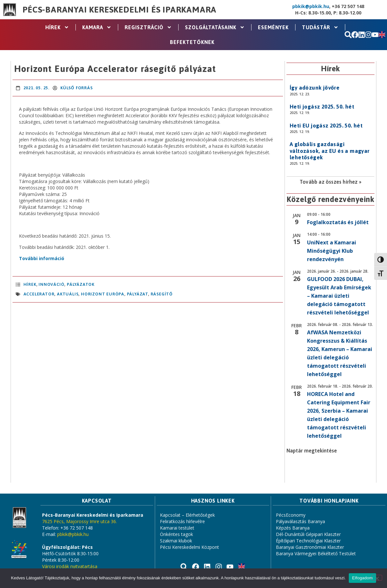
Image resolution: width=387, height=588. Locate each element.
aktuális (68, 294)
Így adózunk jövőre (315, 88)
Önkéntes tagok (176, 534)
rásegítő (162, 294)
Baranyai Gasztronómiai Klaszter (310, 547)
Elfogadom (362, 578)
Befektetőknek (192, 42)
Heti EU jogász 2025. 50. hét (326, 126)
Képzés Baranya (293, 528)
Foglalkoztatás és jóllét (338, 222)
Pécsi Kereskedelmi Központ (189, 547)
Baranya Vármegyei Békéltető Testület (316, 553)
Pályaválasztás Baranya (300, 521)
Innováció (51, 284)
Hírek (57, 27)
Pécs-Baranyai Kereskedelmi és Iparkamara (119, 10)
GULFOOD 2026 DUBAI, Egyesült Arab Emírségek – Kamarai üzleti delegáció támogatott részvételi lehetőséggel (339, 296)
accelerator (39, 294)
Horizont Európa (103, 294)
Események (273, 27)
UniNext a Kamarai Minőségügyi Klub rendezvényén (332, 251)
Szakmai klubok (176, 541)
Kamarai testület (177, 528)
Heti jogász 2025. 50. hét (322, 107)
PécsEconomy (291, 515)
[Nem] (377, 578)
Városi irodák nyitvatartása (70, 566)
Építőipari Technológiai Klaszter (308, 541)
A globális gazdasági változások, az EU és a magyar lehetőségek (330, 151)
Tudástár (320, 27)
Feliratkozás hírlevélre (182, 521)
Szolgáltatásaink (215, 27)
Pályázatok (81, 284)
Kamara (97, 27)
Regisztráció (148, 27)
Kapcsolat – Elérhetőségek (187, 515)
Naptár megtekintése (312, 451)
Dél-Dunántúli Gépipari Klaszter (308, 534)
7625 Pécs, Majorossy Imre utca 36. (79, 521)
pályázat (137, 294)
